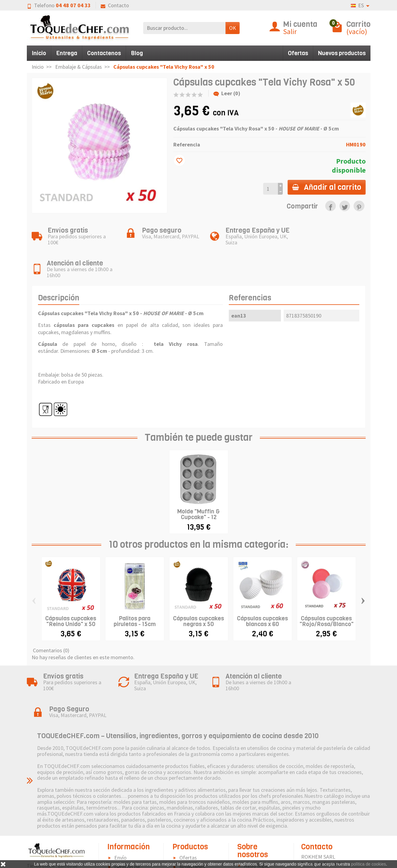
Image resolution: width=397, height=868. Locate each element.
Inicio (39, 53)
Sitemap (254, 839)
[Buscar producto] (184, 28)
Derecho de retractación (124, 818)
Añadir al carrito (326, 187)
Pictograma (193, 833)
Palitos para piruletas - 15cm (135, 595)
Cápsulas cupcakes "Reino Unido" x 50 (71, 595)
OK (233, 28)
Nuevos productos (342, 53)
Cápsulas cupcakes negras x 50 (198, 595)
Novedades (192, 815)
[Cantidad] (270, 189)
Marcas (187, 824)
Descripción (59, 272)
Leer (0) (227, 93)
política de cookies (369, 864)
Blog (137, 53)
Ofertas (298, 53)
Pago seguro (129, 831)
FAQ (119, 856)
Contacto (115, 5)
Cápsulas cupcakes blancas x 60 (262, 595)
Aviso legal (256, 813)
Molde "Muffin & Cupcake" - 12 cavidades (198, 492)
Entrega (67, 53)
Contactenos (104, 53)
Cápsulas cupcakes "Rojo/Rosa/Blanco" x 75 (327, 598)
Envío (120, 805)
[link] (331, 206)
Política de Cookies (253, 826)
